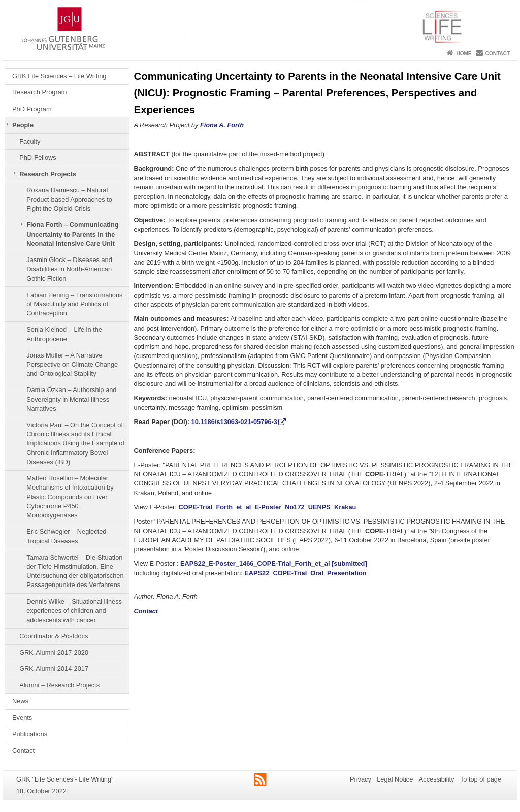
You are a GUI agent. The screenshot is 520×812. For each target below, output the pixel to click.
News (20, 701)
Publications (30, 734)
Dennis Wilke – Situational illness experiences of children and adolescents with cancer (74, 611)
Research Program (39, 92)
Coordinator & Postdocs (54, 636)
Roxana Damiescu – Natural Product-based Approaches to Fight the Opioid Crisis (69, 200)
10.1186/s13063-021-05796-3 (234, 422)
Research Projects (48, 174)
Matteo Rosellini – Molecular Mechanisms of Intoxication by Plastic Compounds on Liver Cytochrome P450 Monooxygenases (70, 497)
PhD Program (32, 109)
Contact (498, 54)
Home (464, 54)
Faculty (30, 141)
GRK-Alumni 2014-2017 (54, 669)
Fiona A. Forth (222, 125)
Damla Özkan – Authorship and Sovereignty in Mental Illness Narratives (71, 399)
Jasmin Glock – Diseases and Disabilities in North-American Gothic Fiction (69, 269)
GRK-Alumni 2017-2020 (54, 652)
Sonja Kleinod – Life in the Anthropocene (64, 334)
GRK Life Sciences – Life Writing (59, 76)
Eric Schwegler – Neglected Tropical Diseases (66, 536)
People (23, 125)
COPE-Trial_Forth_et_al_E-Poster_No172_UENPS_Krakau (267, 507)
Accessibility (437, 779)
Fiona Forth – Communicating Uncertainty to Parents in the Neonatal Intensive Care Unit (72, 234)
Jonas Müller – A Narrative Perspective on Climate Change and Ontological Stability (72, 365)
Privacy (361, 779)
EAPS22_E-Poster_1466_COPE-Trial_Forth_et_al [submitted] (274, 563)
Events (22, 717)
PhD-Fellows (38, 158)
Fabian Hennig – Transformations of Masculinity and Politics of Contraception (74, 304)
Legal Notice (395, 779)
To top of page (481, 779)
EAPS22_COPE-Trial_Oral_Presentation (305, 573)
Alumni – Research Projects (59, 685)
